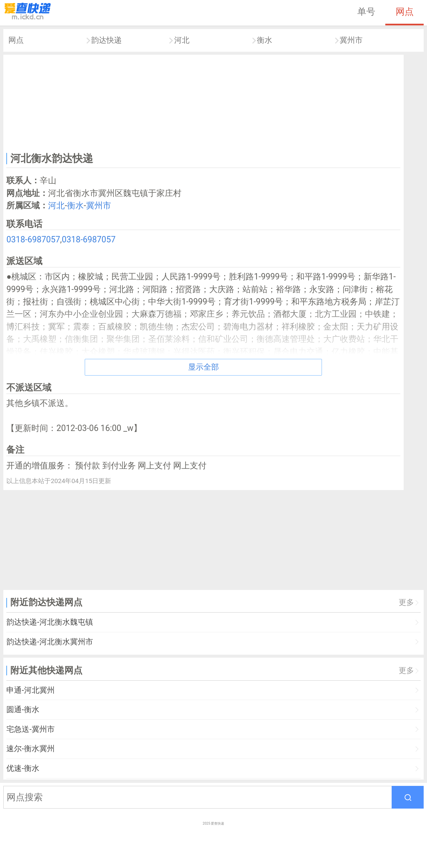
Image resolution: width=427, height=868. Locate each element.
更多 (406, 602)
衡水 (265, 40)
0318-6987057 (33, 240)
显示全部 (203, 367)
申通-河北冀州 (30, 690)
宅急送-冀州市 (30, 729)
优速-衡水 (23, 768)
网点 (405, 12)
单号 (366, 12)
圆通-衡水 (23, 710)
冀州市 (351, 40)
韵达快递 (106, 40)
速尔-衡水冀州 (30, 749)
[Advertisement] (203, 102)
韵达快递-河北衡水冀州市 (50, 642)
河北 (182, 40)
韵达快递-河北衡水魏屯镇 (50, 622)
